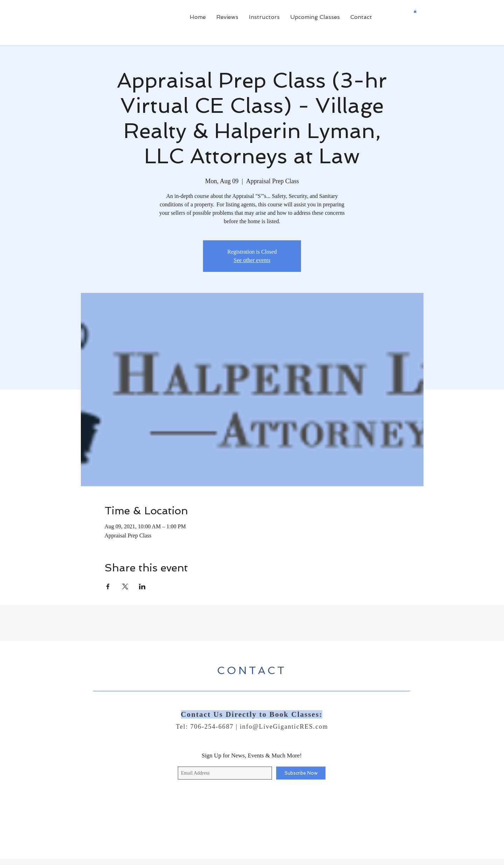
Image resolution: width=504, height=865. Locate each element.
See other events (252, 260)
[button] (415, 11)
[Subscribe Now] (301, 773)
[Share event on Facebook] (108, 586)
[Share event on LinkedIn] (142, 586)
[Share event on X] (125, 586)
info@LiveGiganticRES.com (284, 727)
